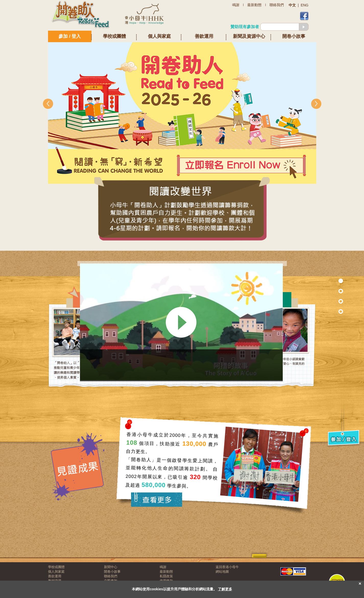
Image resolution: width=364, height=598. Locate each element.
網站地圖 (222, 572)
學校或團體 (114, 36)
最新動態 (166, 572)
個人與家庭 (159, 36)
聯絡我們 (111, 576)
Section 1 (330, 281)
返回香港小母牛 (227, 567)
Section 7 (330, 291)
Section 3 (330, 311)
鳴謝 (163, 567)
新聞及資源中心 (249, 36)
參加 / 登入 (70, 36)
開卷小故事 (294, 36)
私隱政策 (166, 576)
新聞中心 (111, 567)
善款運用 (204, 36)
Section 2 (330, 301)
